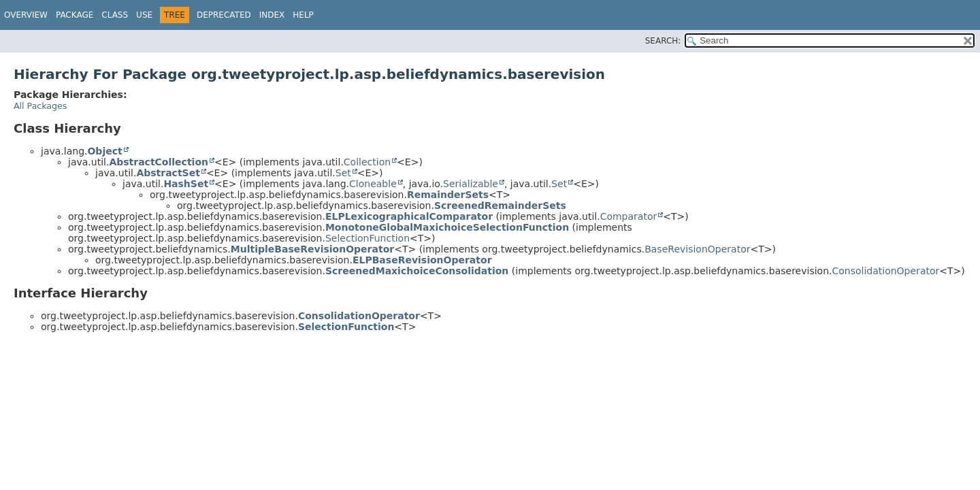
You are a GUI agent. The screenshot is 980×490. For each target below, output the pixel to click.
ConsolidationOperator (885, 271)
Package (75, 15)
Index (272, 15)
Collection (367, 162)
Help (303, 15)
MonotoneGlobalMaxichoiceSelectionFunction (447, 227)
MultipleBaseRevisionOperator (312, 249)
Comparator (629, 216)
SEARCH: (663, 41)
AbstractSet (168, 173)
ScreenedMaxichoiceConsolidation (417, 271)
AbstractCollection (159, 162)
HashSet (186, 184)
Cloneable (373, 184)
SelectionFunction (367, 238)
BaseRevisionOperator (697, 249)
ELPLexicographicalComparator (409, 216)
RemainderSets (448, 195)
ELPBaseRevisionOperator (422, 260)
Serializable (471, 184)
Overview (26, 15)
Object (104, 151)
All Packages (40, 106)
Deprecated (224, 15)
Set (343, 173)
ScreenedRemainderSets (500, 206)
